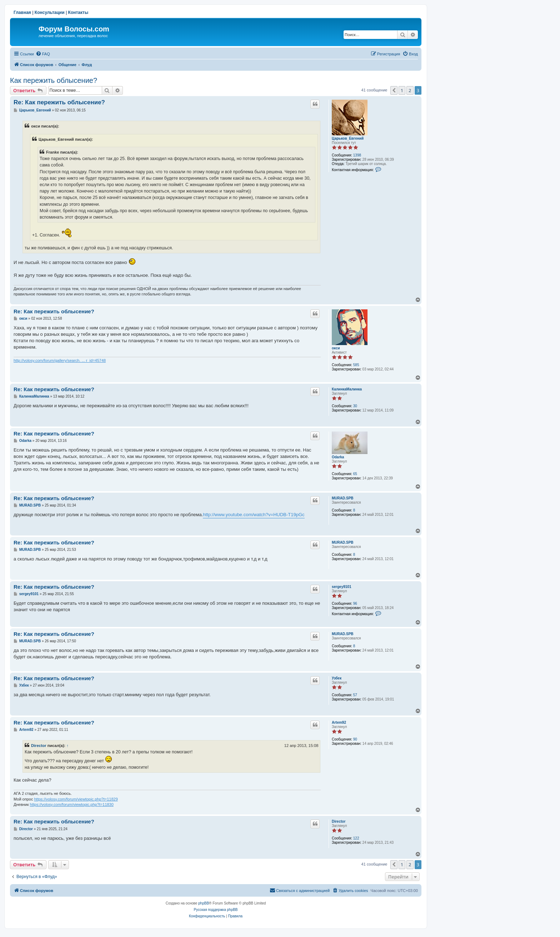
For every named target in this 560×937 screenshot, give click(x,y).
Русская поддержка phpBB (216, 910)
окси (336, 348)
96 (355, 604)
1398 (357, 155)
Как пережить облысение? (54, 80)
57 (355, 695)
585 (356, 365)
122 (356, 838)
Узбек (337, 678)
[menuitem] (43, 54)
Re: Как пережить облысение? (59, 102)
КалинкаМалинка (347, 389)
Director (39, 746)
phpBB (204, 903)
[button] (394, 90)
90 (355, 739)
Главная (22, 13)
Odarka (338, 457)
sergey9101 (342, 587)
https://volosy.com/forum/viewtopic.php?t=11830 (72, 804)
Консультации (50, 13)
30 (355, 406)
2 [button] (410, 90)
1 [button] (402, 90)
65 (355, 474)
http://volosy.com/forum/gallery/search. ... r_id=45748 (60, 360)
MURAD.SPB (343, 498)
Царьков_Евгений (348, 138)
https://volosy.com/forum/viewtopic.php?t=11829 (76, 799)
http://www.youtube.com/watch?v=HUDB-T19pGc (254, 515)
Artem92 (339, 722)
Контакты (78, 13)
